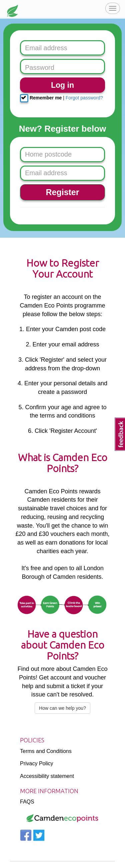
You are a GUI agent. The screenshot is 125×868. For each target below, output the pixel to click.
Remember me (41, 98)
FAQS (27, 802)
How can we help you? (62, 708)
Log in (62, 85)
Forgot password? (84, 98)
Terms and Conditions (46, 751)
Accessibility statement (47, 776)
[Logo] (62, 818)
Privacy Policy (37, 763)
